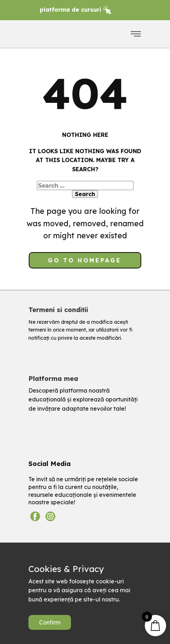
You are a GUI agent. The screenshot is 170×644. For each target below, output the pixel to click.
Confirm (50, 622)
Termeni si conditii (58, 310)
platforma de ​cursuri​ (75, 10)
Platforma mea (53, 379)
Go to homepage (85, 260)
